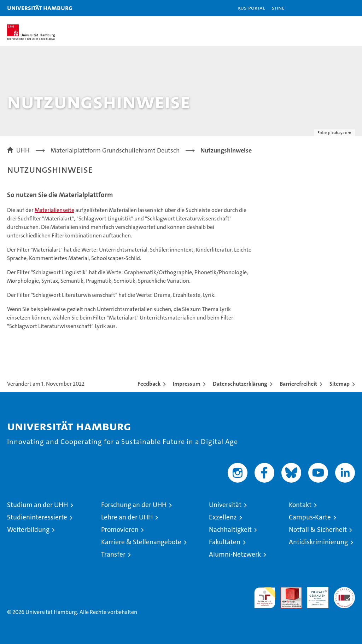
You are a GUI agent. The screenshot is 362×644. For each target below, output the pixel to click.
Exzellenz (223, 517)
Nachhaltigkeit (230, 530)
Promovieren (120, 530)
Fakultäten (225, 542)
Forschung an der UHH (134, 505)
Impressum (187, 384)
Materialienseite (54, 210)
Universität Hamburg (40, 8)
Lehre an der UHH (127, 517)
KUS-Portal (251, 8)
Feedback (149, 384)
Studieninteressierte (37, 517)
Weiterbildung (28, 530)
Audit (287, 591)
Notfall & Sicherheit (318, 530)
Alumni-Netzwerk (235, 554)
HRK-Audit (314, 594)
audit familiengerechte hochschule (265, 598)
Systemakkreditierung (344, 591)
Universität (225, 505)
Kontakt (300, 505)
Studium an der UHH (37, 505)
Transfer (113, 554)
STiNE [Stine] (278, 8)
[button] (334, 8)
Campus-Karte (310, 517)
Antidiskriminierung (318, 542)
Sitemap (340, 384)
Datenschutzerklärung (240, 384)
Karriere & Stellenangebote (141, 542)
